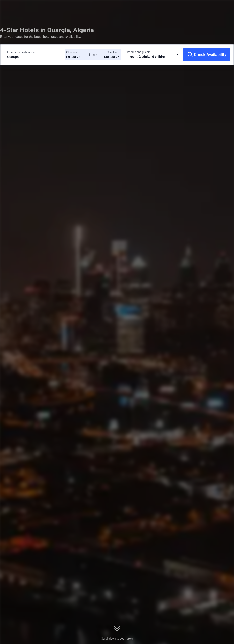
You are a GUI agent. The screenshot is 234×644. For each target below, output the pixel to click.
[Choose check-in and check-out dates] (78, 55)
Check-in (72, 52)
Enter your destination (21, 52)
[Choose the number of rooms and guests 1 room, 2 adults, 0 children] (153, 55)
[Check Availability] (207, 55)
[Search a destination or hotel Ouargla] (33, 55)
